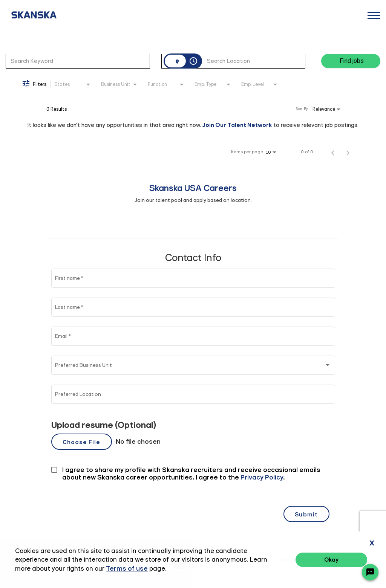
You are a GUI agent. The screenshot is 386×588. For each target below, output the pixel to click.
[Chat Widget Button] (370, 572)
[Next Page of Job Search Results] (348, 152)
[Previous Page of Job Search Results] (333, 152)
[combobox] (78, 61)
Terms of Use (339, 561)
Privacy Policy (296, 561)
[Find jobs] (351, 61)
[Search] (351, 61)
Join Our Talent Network (237, 125)
